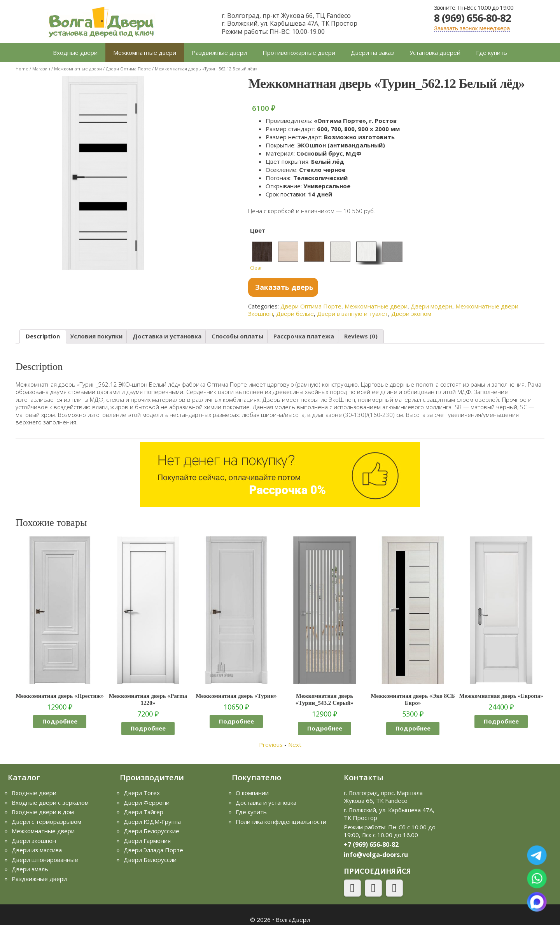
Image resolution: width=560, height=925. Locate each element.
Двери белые (295, 314)
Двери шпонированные (45, 860)
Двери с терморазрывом (46, 822)
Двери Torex (142, 793)
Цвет (258, 230)
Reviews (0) (361, 336)
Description (43, 336)
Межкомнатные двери (145, 53)
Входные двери (75, 53)
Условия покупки (96, 336)
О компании (252, 793)
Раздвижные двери (219, 53)
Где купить (492, 53)
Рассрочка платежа (304, 336)
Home (22, 69)
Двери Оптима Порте (128, 69)
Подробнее (60, 721)
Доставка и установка (167, 336)
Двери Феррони (147, 802)
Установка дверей (435, 53)
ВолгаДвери (293, 920)
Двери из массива (37, 850)
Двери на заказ (372, 53)
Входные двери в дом (43, 812)
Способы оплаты (237, 336)
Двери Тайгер (143, 812)
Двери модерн (431, 306)
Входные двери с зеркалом (50, 802)
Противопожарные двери (299, 53)
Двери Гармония (147, 841)
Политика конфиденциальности (281, 822)
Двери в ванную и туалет (353, 314)
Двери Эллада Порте (153, 850)
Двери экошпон (34, 841)
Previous (271, 745)
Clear (256, 268)
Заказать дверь (284, 287)
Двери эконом (411, 314)
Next (295, 745)
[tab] (43, 337)
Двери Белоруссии (150, 860)
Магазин (41, 69)
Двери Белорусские (151, 831)
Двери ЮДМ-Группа (152, 822)
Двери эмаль (30, 869)
